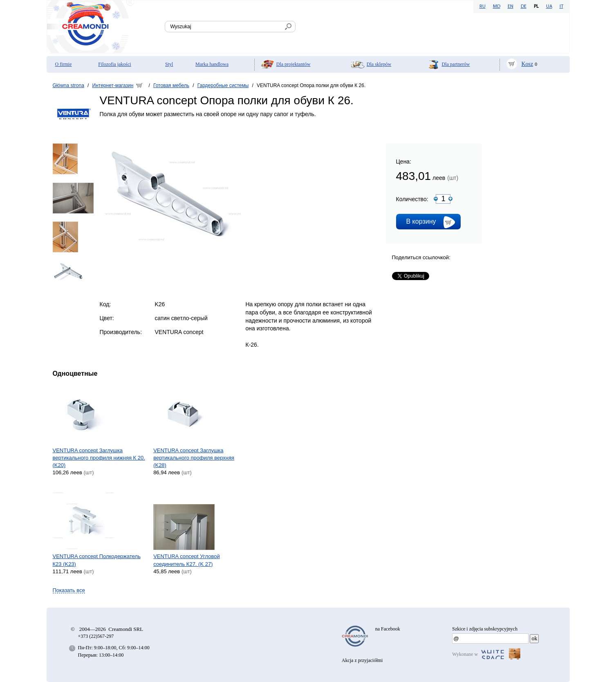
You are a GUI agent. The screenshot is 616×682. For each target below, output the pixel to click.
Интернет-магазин (113, 85)
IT (561, 7)
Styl (169, 64)
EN (511, 7)
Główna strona (68, 85)
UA (549, 7)
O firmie (64, 64)
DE (524, 7)
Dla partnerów (456, 64)
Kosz (528, 64)
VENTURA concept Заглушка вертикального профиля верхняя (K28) (194, 458)
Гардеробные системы (223, 85)
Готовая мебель (171, 85)
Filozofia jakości (114, 64)
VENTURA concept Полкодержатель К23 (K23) (97, 560)
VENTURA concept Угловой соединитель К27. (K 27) (187, 560)
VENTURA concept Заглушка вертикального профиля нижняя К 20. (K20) (99, 458)
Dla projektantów (293, 64)
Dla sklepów (379, 64)
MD (497, 7)
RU (483, 7)
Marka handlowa (212, 64)
